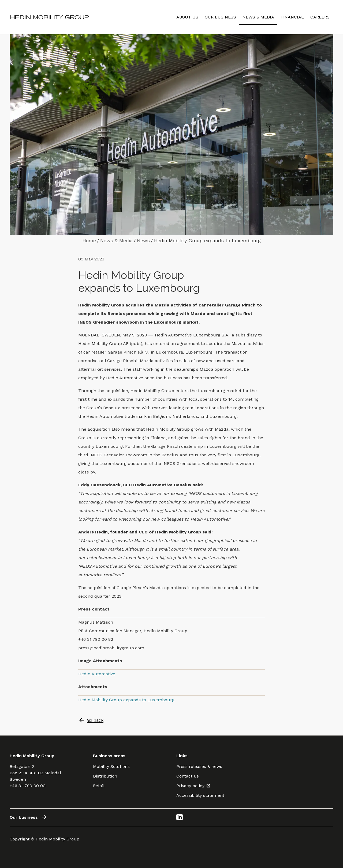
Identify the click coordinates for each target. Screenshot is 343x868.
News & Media (116, 241)
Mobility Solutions (111, 766)
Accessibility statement (200, 795)
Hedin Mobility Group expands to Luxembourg (126, 700)
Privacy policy (193, 786)
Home (89, 241)
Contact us (188, 776)
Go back (91, 720)
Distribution (105, 776)
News (143, 241)
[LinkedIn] (180, 817)
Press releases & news (199, 766)
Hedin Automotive (97, 674)
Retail (99, 786)
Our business (29, 817)
